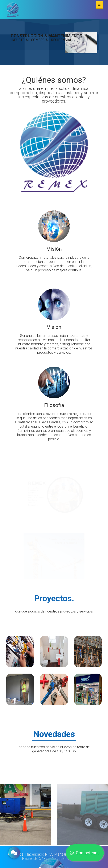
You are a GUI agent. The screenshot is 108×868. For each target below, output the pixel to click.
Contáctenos (85, 855)
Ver (20, 651)
